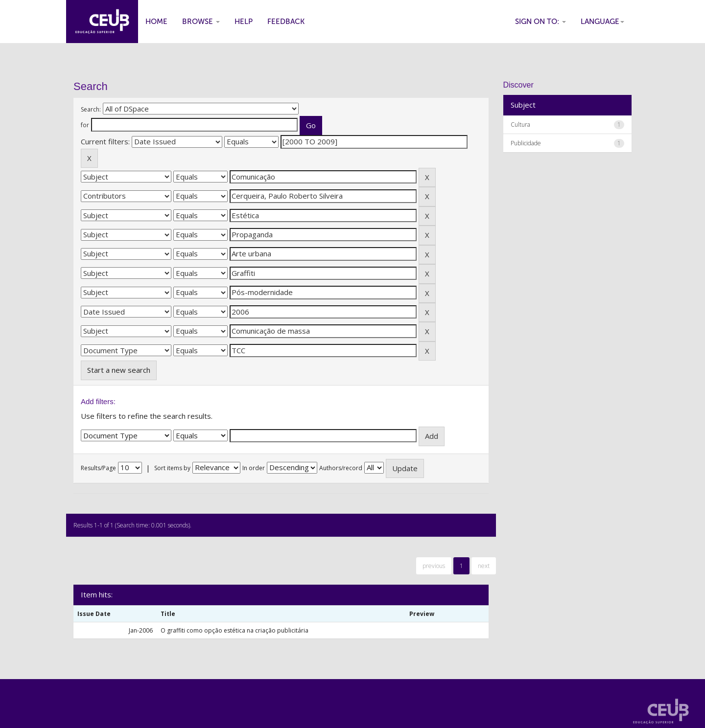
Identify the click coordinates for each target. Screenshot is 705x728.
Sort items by (172, 468)
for (85, 125)
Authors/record (341, 468)
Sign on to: (540, 22)
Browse (201, 22)
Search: (91, 109)
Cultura (520, 125)
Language (602, 22)
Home (156, 22)
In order (254, 468)
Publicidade (526, 143)
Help (244, 22)
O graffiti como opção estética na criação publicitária (235, 630)
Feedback (286, 22)
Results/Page (98, 468)
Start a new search (119, 370)
